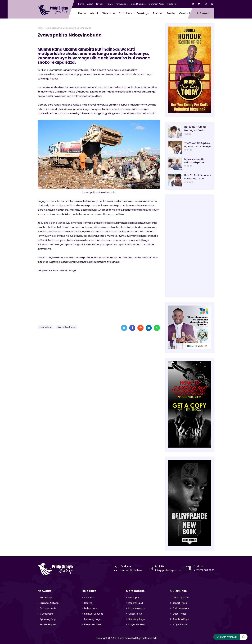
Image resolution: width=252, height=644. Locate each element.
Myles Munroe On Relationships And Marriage (195, 161)
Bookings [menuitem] (143, 13)
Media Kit (172, 4)
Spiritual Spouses (94, 614)
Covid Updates (138, 4)
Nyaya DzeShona (53, 28)
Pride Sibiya (125, 638)
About (90, 4)
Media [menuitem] (171, 13)
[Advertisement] (99, 297)
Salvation (89, 598)
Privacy (100, 4)
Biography (134, 598)
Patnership (46, 598)
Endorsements (48, 608)
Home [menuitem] (82, 13)
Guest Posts (47, 614)
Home (81, 4)
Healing (88, 603)
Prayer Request (48, 624)
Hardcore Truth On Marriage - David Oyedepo (195, 129)
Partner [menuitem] (158, 13)
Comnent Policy (157, 4)
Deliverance (91, 608)
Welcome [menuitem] (109, 13)
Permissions (122, 4)
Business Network (50, 603)
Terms (110, 4)
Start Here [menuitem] (126, 13)
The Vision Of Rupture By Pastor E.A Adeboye (197, 145)
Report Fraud (136, 603)
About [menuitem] (94, 13)
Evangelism (46, 327)
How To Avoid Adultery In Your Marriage (198, 177)
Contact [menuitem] (185, 13)
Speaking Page (48, 619)
